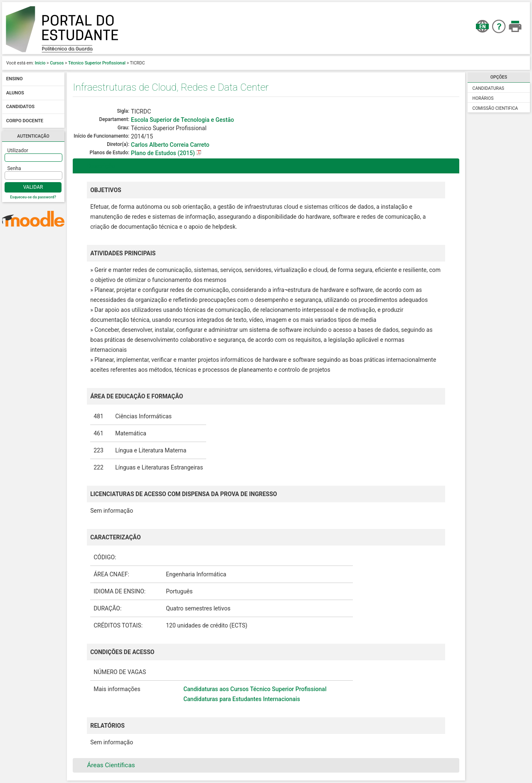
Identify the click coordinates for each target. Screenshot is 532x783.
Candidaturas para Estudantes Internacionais (242, 699)
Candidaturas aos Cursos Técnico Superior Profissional (255, 689)
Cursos (57, 63)
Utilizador (18, 151)
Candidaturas (489, 88)
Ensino (15, 79)
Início (40, 63)
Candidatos (20, 107)
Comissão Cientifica (495, 108)
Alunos (15, 93)
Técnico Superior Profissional (97, 63)
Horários (483, 98)
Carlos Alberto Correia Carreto (170, 145)
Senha (14, 168)
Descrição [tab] (96, 166)
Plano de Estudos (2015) (164, 153)
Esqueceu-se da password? (33, 197)
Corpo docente (25, 121)
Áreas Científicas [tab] (106, 765)
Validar (33, 187)
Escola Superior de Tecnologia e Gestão (182, 120)
